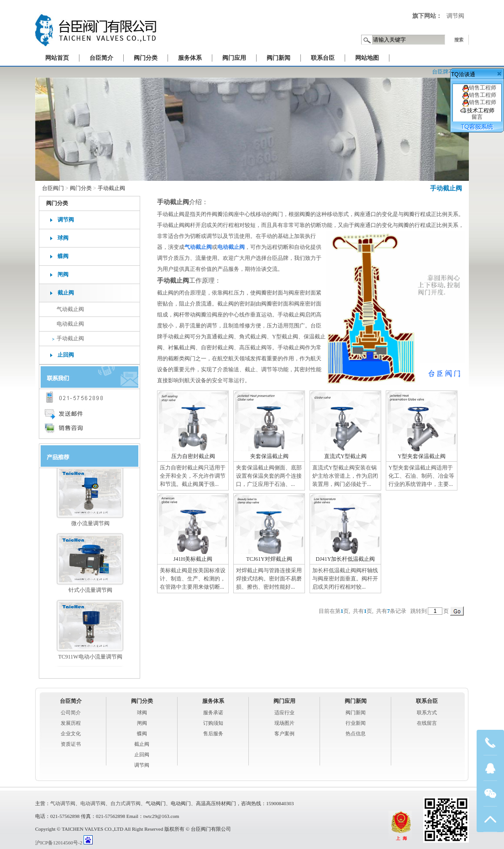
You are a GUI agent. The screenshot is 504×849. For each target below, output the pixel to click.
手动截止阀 (446, 188)
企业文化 (71, 733)
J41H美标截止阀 (193, 559)
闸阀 (63, 274)
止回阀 (66, 355)
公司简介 (71, 712)
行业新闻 (356, 723)
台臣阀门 (53, 188)
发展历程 (71, 723)
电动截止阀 (70, 324)
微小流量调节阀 (90, 526)
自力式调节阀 (126, 803)
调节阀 (455, 16)
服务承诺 (213, 712)
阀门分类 (146, 58)
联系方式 (427, 712)
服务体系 (190, 58)
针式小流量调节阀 (90, 593)
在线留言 (427, 723)
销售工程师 (477, 88)
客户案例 (284, 733)
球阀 (63, 238)
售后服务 (213, 733)
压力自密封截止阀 (193, 456)
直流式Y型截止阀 (345, 456)
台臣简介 (101, 58)
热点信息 (356, 733)
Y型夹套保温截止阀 (422, 456)
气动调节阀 (63, 803)
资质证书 (71, 744)
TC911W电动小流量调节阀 (90, 659)
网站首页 (57, 58)
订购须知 (213, 723)
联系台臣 (323, 58)
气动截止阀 (70, 309)
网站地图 (367, 58)
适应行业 (284, 712)
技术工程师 (477, 114)
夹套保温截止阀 (269, 456)
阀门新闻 (278, 58)
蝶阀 (63, 256)
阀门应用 (234, 58)
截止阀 (66, 293)
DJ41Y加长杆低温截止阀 (345, 559)
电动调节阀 (93, 803)
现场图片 (284, 723)
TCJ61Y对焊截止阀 (269, 559)
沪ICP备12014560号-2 (59, 843)
